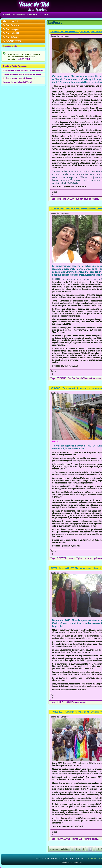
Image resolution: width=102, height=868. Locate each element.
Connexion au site (10, 46)
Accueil (6, 15)
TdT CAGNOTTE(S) (12, 41)
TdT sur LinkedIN (11, 33)
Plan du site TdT (11, 21)
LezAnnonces (18, 15)
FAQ (46, 15)
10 (98, 849)
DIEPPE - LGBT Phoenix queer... (71, 702)
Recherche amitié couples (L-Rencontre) (19, 78)
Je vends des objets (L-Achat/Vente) (18, 82)
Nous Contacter (90, 858)
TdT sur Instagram (11, 29)
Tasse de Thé (34, 4)
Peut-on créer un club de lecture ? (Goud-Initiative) (23, 71)
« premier (54, 849)
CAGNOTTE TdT (24, 59)
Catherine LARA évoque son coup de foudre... (78, 199)
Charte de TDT (34, 15)
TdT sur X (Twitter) (12, 37)
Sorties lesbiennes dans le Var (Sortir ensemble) (22, 74)
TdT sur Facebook (11, 25)
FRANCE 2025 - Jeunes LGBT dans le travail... (78, 839)
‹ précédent (65, 849)
